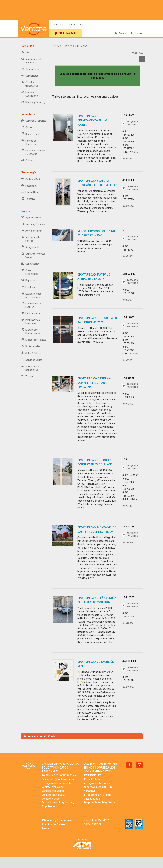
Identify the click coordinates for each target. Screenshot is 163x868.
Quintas (28, 161)
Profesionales (31, 347)
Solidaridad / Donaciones (30, 368)
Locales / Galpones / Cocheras (34, 152)
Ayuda (120, 33)
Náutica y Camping (33, 102)
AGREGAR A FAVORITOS (130, 123)
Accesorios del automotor (31, 61)
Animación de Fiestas (31, 239)
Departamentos (32, 134)
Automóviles (30, 69)
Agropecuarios (31, 218)
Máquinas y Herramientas (31, 332)
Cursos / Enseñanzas (30, 272)
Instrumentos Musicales (31, 322)
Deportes (28, 280)
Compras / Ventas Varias (33, 256)
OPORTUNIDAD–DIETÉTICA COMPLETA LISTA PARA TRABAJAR (94, 383)
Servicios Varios (32, 360)
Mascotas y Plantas (34, 340)
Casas (27, 127)
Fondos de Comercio (29, 142)
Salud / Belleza (31, 353)
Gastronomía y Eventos (31, 305)
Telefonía (29, 199)
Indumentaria (31, 313)
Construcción (30, 264)
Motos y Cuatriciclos (30, 94)
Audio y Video (31, 179)
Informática (30, 192)
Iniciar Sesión (76, 25)
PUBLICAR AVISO (66, 33)
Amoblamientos (32, 231)
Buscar (137, 33)
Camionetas (30, 76)
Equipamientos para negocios (31, 295)
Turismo (28, 376)
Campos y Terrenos (34, 121)
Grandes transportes (30, 84)
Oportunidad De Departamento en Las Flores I (93, 120)
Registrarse (58, 25)
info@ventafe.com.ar (62, 779)
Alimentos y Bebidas (33, 224)
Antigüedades (31, 247)
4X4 (26, 53)
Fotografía (29, 186)
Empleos (28, 287)
